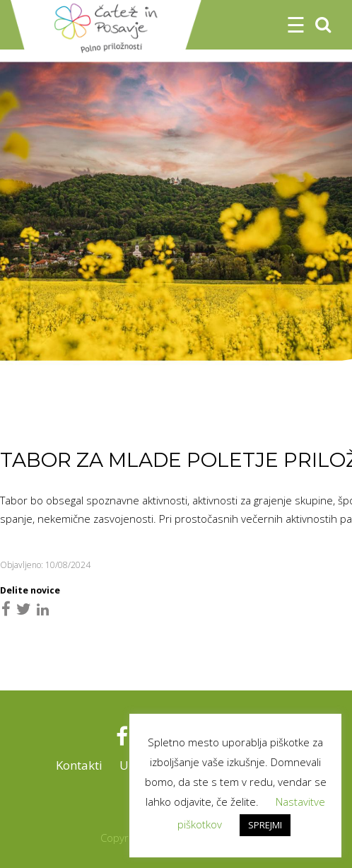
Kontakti (79, 765)
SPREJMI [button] (265, 825)
